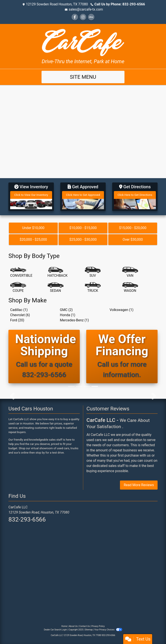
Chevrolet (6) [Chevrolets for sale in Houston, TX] (20, 315)
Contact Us (84, 626)
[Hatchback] (58, 272)
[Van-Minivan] (130, 272)
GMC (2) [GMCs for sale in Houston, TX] (66, 310)
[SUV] (93, 272)
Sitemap (89, 630)
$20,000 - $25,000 (33, 240)
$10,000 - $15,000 (83, 228)
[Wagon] (130, 287)
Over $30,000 (133, 240)
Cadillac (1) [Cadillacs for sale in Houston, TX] (19, 310)
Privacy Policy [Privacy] (98, 626)
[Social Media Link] (83, 17)
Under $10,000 (33, 228)
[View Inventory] (31, 197)
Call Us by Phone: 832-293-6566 (120, 4)
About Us (73, 626)
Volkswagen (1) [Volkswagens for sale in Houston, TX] (121, 310)
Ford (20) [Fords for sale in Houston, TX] (17, 320)
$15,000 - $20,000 (133, 228)
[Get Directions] (135, 197)
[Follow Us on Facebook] (75, 17)
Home (64, 626)
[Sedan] (56, 287)
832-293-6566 (27, 519)
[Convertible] (21, 272)
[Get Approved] (83, 197)
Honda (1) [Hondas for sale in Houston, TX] (68, 315)
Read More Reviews (139, 485)
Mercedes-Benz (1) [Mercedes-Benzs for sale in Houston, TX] (74, 320)
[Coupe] (18, 287)
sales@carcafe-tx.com (86, 9)
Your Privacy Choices (108, 630)
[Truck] (93, 287)
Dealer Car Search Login (55, 630)
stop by (40, 453)
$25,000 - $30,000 (83, 240)
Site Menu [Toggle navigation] (83, 77)
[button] (12, 396)
